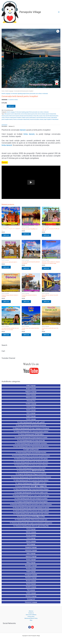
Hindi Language (31, 545)
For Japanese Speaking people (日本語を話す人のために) (31, 484)
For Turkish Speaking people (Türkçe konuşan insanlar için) (31, 521)
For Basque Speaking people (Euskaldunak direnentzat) (31, 426)
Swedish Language (31, 588)
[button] (58, 31)
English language (31, 417)
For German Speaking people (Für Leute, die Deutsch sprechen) (31, 463)
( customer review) (13, 100)
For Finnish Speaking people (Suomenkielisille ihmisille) (31, 454)
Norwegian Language (31, 567)
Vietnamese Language (31, 603)
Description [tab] (4, 126)
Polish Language (31, 573)
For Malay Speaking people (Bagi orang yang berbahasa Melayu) (31, 490)
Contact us (31, 614)
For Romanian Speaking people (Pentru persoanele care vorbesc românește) (29, 93)
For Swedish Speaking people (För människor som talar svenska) (31, 515)
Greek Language (31, 539)
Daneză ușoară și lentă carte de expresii (10, 116)
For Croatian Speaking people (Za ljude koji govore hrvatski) (31, 439)
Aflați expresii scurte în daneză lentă (12, 114)
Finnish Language (31, 420)
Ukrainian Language (31, 597)
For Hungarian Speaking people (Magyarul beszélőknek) (31, 475)
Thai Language (31, 591)
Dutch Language (31, 414)
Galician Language (31, 533)
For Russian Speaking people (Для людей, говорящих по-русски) (31, 509)
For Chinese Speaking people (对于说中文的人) (31, 436)
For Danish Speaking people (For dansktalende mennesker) (31, 445)
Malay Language (31, 564)
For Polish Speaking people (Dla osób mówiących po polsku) (31, 500)
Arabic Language (31, 387)
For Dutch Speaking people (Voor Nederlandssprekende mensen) (31, 448)
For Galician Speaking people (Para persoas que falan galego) (31, 460)
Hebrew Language (31, 542)
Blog (31, 621)
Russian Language (31, 582)
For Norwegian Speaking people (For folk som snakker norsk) (31, 494)
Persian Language (31, 570)
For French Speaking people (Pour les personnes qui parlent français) (31, 457)
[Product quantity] (4, 106)
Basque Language (31, 390)
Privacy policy (31, 618)
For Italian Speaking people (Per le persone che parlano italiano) (31, 481)
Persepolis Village (30, 12)
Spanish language (31, 585)
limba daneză (29, 134)
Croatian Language (31, 405)
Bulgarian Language (31, 393)
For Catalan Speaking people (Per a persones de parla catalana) (31, 433)
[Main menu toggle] (59, 12)
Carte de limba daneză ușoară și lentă (29, 114)
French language (31, 530)
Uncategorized (31, 600)
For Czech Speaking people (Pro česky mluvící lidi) (31, 442)
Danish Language (9, 91)
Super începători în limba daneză (51, 119)
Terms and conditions (31, 616)
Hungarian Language (31, 548)
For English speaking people (31, 451)
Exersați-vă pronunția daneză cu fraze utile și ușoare (31, 116)
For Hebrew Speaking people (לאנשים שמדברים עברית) (31, 469)
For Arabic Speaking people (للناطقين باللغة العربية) (31, 423)
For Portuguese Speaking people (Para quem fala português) (31, 503)
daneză (23, 130)
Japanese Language (31, 558)
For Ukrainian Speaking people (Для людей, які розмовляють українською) (31, 524)
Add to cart (11, 106)
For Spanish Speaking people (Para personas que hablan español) (31, 512)
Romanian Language (31, 579)
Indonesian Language (31, 551)
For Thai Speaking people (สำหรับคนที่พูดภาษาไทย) (31, 518)
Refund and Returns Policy (31, 620)
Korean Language (31, 561)
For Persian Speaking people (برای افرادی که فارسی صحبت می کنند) (31, 497)
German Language (31, 536)
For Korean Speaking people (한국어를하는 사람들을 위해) (31, 487)
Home (3, 91)
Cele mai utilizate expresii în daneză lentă (47, 114)
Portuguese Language (31, 576)
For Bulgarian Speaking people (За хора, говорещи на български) (31, 429)
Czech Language (31, 408)
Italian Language (31, 555)
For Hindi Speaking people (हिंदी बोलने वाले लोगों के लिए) (31, 472)
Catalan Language (31, 396)
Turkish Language (31, 594)
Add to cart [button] (8, 235)
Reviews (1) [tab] (12, 126)
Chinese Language (31, 399)
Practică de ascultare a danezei (37, 119)
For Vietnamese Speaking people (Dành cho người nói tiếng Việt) (31, 527)
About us (31, 612)
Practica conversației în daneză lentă (21, 119)
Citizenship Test (31, 402)
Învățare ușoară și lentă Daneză (29, 118)
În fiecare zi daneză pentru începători (13, 118)
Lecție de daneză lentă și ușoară (43, 118)
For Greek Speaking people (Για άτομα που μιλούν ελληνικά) (31, 466)
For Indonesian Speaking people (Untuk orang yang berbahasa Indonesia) (31, 478)
